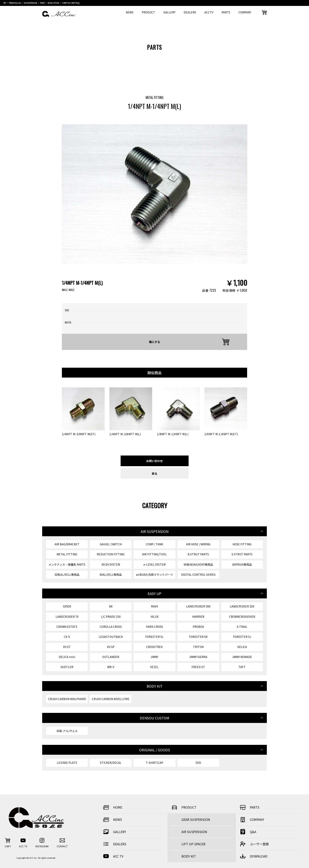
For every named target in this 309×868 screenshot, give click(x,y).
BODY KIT (189, 856)
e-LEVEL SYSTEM (154, 564)
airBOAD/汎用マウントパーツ (154, 575)
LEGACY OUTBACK (111, 637)
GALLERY (169, 12)
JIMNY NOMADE (242, 657)
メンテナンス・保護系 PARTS (67, 564)
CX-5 (67, 637)
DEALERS (190, 12)
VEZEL (154, 667)
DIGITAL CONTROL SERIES (198, 575)
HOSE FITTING (242, 544)
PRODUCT (148, 12)
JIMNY (154, 657)
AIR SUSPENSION (194, 832)
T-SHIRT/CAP (154, 763)
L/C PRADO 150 (111, 617)
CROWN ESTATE (67, 627)
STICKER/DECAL (111, 763)
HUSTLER (67, 667)
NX (111, 606)
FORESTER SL (154, 637)
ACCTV (209, 12)
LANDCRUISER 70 (67, 617)
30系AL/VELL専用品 (67, 575)
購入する (154, 342)
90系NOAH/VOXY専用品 (198, 564)
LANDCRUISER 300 (198, 606)
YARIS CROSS (154, 627)
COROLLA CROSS (111, 627)
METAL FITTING (67, 554)
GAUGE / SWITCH (111, 544)
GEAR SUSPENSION (196, 819)
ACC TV (113, 856)
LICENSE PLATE (67, 763)
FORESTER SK (198, 637)
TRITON (198, 647)
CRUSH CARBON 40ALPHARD (67, 699)
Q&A (248, 832)
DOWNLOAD (253, 856)
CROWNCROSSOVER (242, 617)
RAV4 (154, 606)
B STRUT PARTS (198, 554)
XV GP (111, 647)
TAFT (242, 667)
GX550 (67, 606)
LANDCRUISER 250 (242, 606)
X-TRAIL (242, 627)
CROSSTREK (154, 647)
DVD (198, 763)
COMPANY (245, 12)
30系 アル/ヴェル (67, 731)
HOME (112, 807)
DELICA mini (67, 657)
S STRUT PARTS (242, 554)
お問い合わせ (154, 461)
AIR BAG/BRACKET (67, 544)
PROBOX (198, 627)
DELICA (242, 647)
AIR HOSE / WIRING (198, 544)
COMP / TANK (154, 544)
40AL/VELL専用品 (111, 575)
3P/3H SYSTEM (111, 564)
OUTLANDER (111, 657)
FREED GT (198, 667)
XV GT (67, 647)
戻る (154, 473)
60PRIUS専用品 (242, 564)
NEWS (130, 12)
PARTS (226, 12)
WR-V (111, 667)
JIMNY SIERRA (198, 657)
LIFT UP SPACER (193, 844)
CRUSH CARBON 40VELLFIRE (111, 699)
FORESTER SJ (242, 637)
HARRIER (198, 617)
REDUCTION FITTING (111, 554)
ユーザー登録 (254, 844)
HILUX (154, 617)
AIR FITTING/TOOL (154, 554)
